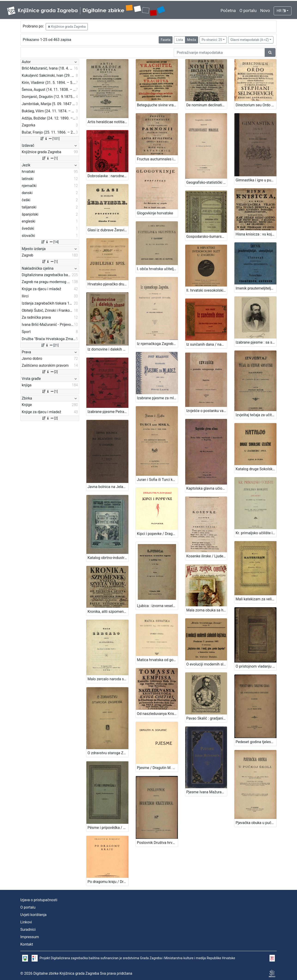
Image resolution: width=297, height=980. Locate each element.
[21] (50, 345)
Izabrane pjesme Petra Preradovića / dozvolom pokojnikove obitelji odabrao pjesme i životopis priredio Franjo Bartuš (108, 412)
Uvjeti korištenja (33, 915)
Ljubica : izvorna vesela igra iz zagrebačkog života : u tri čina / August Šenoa (157, 606)
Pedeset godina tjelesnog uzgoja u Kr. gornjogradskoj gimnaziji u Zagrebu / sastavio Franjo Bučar (256, 742)
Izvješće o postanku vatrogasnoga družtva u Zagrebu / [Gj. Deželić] (207, 411)
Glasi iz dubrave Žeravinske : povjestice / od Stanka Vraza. (108, 230)
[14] (50, 242)
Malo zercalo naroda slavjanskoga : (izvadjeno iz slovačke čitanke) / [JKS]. (108, 679)
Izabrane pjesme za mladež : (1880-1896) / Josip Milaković (157, 398)
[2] (50, 372)
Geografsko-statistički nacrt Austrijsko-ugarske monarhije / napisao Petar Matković (207, 182)
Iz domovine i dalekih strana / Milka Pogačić (108, 349)
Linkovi (26, 922)
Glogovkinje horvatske (155, 213)
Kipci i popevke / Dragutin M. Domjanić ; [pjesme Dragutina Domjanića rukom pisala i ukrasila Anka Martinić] (157, 534)
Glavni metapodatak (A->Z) (249, 40)
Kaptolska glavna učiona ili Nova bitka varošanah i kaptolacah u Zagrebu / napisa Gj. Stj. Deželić (207, 488)
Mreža (192, 40)
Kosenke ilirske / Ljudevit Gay (207, 556)
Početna (228, 11)
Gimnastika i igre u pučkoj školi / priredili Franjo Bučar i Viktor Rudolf (256, 180)
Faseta (166, 40)
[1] (50, 158)
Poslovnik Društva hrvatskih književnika (157, 843)
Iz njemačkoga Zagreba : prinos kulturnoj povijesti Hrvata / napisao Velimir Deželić (157, 344)
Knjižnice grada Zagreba (67, 27)
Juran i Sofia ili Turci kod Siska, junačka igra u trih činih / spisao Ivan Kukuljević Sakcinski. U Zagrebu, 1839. (157, 480)
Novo (265, 11)
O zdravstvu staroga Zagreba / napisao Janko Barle (108, 753)
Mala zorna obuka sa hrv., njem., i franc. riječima (207, 610)
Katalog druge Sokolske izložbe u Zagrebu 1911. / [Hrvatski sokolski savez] (256, 469)
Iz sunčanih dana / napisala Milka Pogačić (207, 344)
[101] (50, 139)
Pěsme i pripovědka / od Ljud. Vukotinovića (108, 828)
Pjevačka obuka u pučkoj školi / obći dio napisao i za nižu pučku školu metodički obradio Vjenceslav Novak (256, 823)
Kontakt (27, 944)
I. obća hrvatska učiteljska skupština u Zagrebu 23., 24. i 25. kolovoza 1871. (157, 269)
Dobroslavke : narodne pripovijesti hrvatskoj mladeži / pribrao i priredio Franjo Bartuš (108, 176)
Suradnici (28, 930)
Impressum (30, 937)
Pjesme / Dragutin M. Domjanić (157, 768)
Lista (179, 40)
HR (281, 11)
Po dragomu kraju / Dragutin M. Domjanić (108, 882)
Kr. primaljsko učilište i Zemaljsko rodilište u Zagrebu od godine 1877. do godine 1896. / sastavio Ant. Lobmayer (256, 533)
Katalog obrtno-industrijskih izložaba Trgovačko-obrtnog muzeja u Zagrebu (108, 558)
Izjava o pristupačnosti (39, 900)
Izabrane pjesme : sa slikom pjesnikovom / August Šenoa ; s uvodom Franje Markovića (256, 342)
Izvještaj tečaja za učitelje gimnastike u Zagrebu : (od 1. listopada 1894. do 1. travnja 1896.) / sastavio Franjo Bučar (256, 415)
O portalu (248, 11)
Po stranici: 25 (212, 40)
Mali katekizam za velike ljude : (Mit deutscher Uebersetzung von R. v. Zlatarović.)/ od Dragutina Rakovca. (256, 599)
